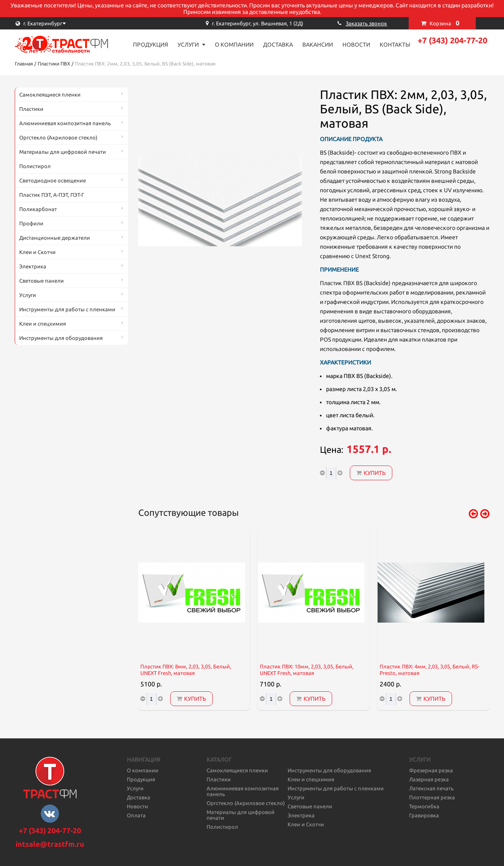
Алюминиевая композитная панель (65, 123)
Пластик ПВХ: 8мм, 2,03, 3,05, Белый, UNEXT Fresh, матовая (186, 670)
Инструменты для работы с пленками (67, 309)
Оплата (136, 815)
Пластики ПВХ (54, 64)
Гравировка (424, 815)
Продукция (151, 45)
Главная (24, 64)
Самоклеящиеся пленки (50, 94)
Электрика (33, 266)
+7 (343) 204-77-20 (452, 40)
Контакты (395, 45)
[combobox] (56, 23)
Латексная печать (431, 788)
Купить (371, 473)
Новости (356, 45)
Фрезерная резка (431, 770)
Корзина (444, 23)
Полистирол (35, 166)
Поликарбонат (38, 209)
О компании (234, 45)
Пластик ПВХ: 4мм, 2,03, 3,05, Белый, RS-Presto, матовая (430, 670)
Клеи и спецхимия (43, 324)
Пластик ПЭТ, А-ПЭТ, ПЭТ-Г (52, 195)
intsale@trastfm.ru (50, 844)
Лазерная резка (429, 779)
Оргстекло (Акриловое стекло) (58, 137)
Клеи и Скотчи (37, 252)
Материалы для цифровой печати (63, 152)
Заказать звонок (366, 23)
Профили (31, 223)
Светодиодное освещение (53, 180)
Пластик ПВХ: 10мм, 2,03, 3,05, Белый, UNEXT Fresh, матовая (307, 670)
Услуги (188, 45)
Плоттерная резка (432, 797)
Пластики (31, 109)
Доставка (278, 45)
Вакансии (318, 45)
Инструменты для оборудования (61, 338)
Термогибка (424, 806)
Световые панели (42, 281)
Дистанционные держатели (55, 238)
